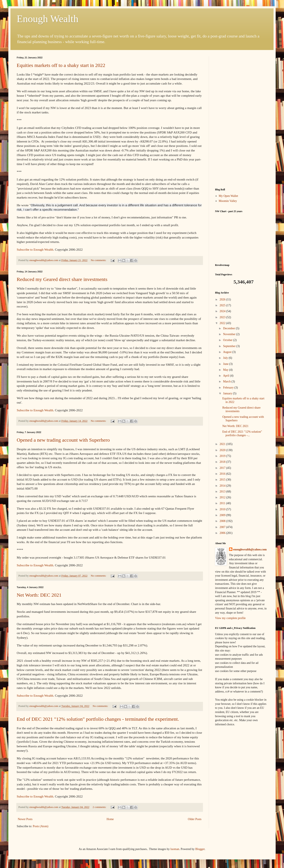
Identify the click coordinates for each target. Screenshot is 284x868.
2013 (223, 492)
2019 (223, 456)
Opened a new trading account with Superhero (63, 440)
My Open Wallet (229, 196)
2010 (223, 509)
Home (110, 819)
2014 (223, 486)
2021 (223, 444)
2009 (223, 515)
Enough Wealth (48, 19)
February (229, 388)
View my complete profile (230, 618)
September (230, 346)
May (226, 370)
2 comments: (100, 807)
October (228, 340)
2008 (223, 521)
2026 (223, 299)
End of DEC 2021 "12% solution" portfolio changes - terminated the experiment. (98, 719)
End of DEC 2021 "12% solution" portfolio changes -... (242, 433)
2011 (223, 503)
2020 (223, 450)
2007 (223, 527)
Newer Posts (25, 819)
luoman (175, 849)
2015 (223, 480)
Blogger (200, 849)
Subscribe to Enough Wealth (35, 249)
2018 (223, 462)
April (226, 376)
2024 (223, 311)
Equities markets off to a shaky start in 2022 (61, 65)
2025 (223, 305)
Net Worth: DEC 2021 (39, 595)
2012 (223, 497)
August (228, 352)
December (229, 328)
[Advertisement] (241, 119)
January (228, 393)
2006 (223, 533)
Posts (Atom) (41, 826)
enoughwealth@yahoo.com (250, 549)
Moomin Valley (228, 201)
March (227, 381)
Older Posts (195, 819)
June (226, 364)
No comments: (99, 260)
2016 (223, 474)
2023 (223, 317)
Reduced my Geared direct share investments (62, 279)
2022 (223, 323)
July (226, 358)
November (230, 334)
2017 (223, 468)
